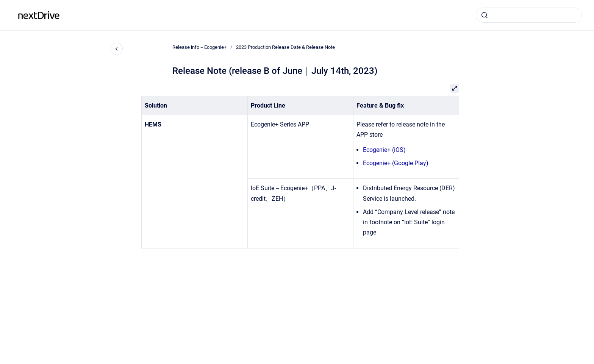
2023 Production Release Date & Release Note (285, 47)
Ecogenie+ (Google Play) (396, 163)
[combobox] (529, 15)
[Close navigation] (117, 49)
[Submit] (485, 15)
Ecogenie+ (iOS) (384, 150)
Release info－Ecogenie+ (105, 15)
